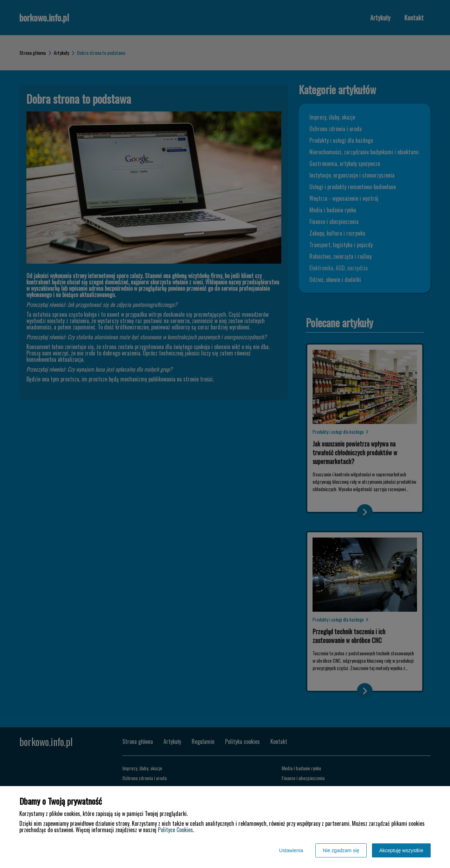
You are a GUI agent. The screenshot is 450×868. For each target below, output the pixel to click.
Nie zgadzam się (341, 850)
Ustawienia (291, 850)
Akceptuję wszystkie (401, 850)
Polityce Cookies (175, 830)
